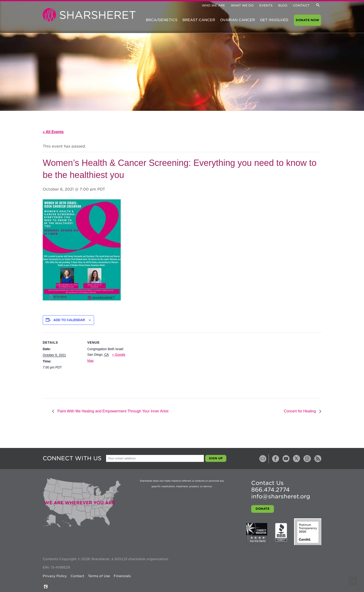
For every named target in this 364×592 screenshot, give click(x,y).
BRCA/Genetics (162, 20)
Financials (122, 576)
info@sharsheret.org (281, 496)
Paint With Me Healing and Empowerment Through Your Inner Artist (112, 411)
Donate (263, 509)
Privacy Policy (55, 576)
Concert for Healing (300, 411)
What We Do (242, 5)
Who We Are (213, 5)
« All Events (53, 132)
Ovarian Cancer (237, 20)
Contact (301, 5)
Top (353, 581)
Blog (283, 5)
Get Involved (274, 20)
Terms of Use (99, 576)
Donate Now (307, 20)
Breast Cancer (199, 20)
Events (266, 5)
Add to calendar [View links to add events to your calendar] (69, 320)
